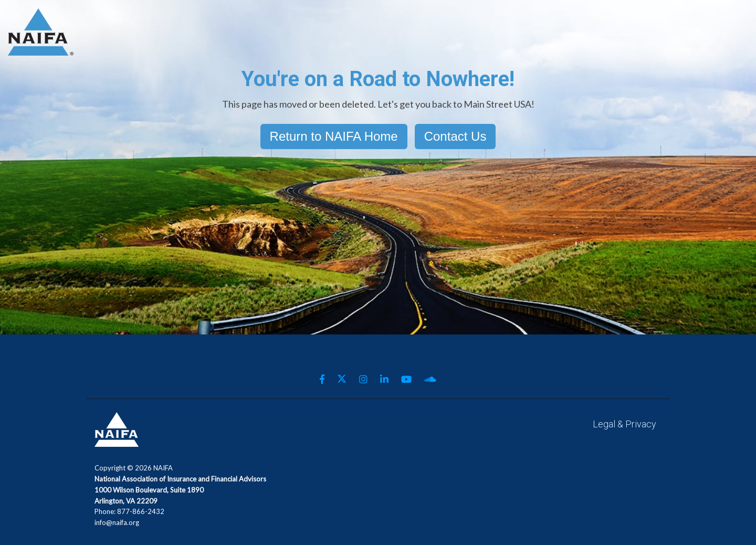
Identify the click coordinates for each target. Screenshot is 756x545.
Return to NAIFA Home (334, 136)
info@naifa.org (117, 522)
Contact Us (455, 136)
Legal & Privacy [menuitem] (624, 424)
